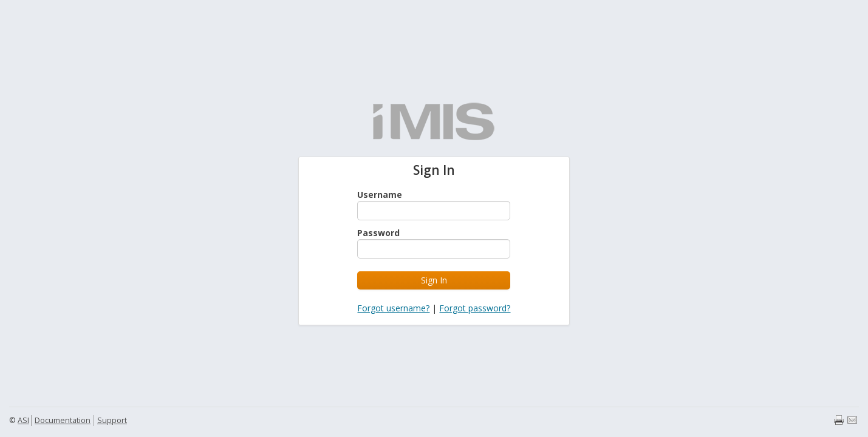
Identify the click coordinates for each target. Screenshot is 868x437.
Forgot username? (393, 308)
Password (378, 233)
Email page (852, 420)
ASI (23, 420)
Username (380, 195)
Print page (839, 420)
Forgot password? (475, 308)
